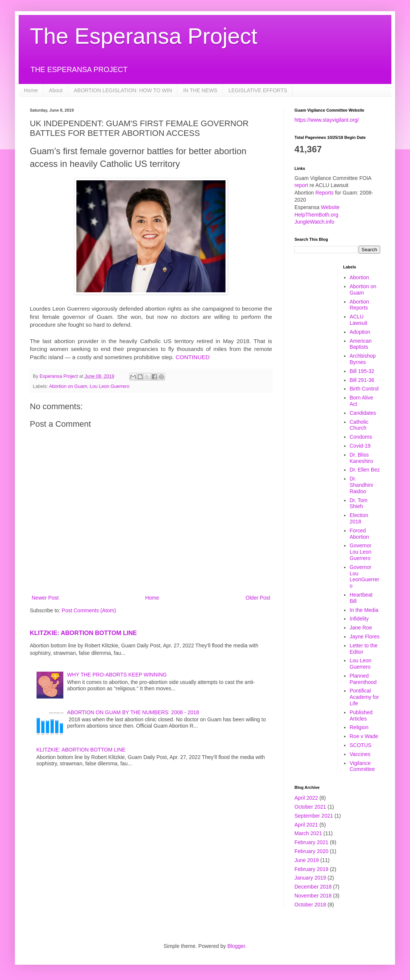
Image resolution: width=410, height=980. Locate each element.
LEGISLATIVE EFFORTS (258, 90)
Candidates (363, 413)
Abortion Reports (359, 305)
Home (31, 90)
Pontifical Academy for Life (364, 697)
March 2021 (308, 833)
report (301, 185)
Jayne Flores (365, 637)
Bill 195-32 (362, 371)
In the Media (364, 610)
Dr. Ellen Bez (365, 470)
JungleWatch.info (314, 222)
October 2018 (310, 905)
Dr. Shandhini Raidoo (361, 485)
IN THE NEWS (200, 90)
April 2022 (306, 798)
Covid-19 (360, 446)
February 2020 (311, 851)
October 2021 (310, 807)
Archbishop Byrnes (363, 359)
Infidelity (359, 619)
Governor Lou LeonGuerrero (364, 576)
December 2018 (313, 887)
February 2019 (311, 869)
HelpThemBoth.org (316, 215)
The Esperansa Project (143, 36)
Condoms (361, 437)
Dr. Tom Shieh (359, 503)
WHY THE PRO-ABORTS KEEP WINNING (117, 675)
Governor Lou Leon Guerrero (360, 552)
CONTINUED (193, 357)
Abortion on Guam (68, 386)
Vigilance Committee (362, 766)
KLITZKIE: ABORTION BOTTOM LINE (83, 633)
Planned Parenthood (363, 679)
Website (330, 207)
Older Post (258, 598)
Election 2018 (359, 518)
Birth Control (364, 389)
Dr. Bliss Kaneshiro (361, 458)
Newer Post (45, 598)
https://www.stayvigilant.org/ (327, 120)
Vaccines (360, 754)
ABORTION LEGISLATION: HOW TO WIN (123, 90)
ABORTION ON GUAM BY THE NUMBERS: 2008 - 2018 (133, 712)
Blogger (236, 946)
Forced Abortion (359, 534)
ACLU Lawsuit (358, 320)
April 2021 (306, 825)
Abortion (359, 277)
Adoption (360, 332)
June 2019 (307, 860)
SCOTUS (360, 745)
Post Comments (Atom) (89, 610)
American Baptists (361, 344)
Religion (359, 727)
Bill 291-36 (362, 380)
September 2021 (314, 816)
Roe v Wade (364, 736)
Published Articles (361, 715)
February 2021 (311, 842)
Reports (324, 193)
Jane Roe (361, 628)
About (56, 90)
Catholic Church (359, 425)
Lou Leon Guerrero (110, 386)
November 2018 (313, 896)
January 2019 (310, 878)
